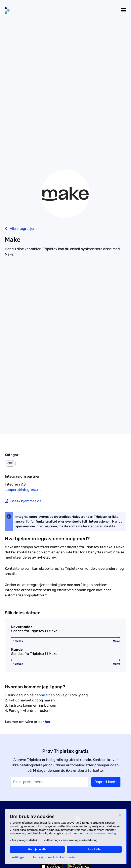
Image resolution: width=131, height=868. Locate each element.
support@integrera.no (23, 490)
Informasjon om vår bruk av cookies (53, 857)
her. (48, 722)
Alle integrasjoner (22, 229)
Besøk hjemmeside (23, 501)
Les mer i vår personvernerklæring (94, 833)
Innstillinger (17, 857)
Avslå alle (94, 849)
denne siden (45, 695)
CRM (10, 463)
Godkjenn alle (37, 849)
